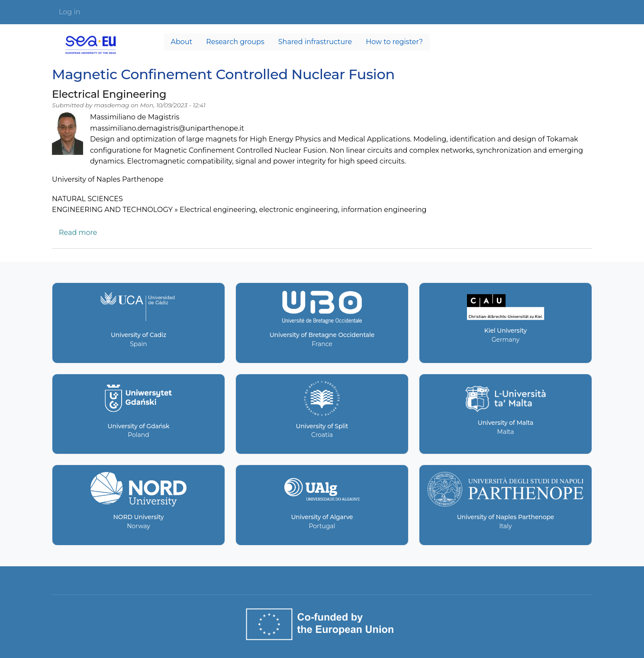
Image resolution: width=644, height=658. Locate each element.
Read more (78, 233)
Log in (70, 12)
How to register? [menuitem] (394, 42)
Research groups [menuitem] (235, 42)
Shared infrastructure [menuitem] (315, 42)
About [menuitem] (182, 42)
